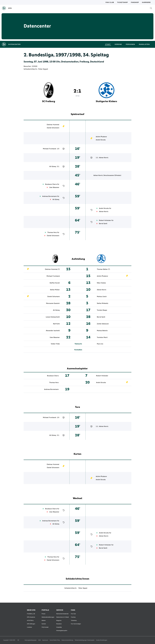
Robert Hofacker (105, 220)
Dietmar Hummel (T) (52, 269)
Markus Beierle (102, 331)
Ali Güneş (53, 166)
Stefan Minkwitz (103, 303)
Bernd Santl (103, 224)
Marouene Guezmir (53, 303)
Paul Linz (100, 344)
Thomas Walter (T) (103, 269)
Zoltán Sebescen (103, 324)
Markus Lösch (102, 297)
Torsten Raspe (102, 310)
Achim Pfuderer (101, 137)
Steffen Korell (55, 283)
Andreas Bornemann (49, 196)
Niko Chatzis (101, 283)
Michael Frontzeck (49, 149)
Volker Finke (55, 344)
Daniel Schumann (53, 128)
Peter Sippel (43, 69)
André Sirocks (101, 140)
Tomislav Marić (102, 337)
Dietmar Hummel (53, 125)
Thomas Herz (52, 232)
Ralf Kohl (56, 324)
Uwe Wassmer (54, 187)
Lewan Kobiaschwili (53, 317)
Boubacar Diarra (51, 184)
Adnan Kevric (104, 158)
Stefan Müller (55, 290)
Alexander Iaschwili (53, 331)
